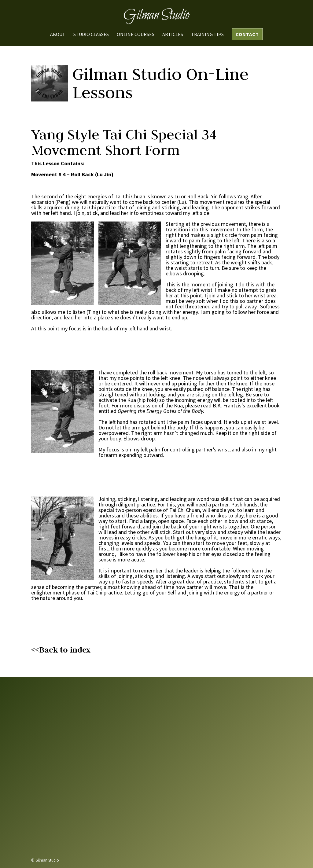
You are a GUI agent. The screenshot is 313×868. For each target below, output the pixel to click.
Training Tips (207, 35)
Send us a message (223, 821)
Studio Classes (91, 35)
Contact (247, 34)
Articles (173, 35)
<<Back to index (61, 650)
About (58, 35)
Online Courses (136, 35)
